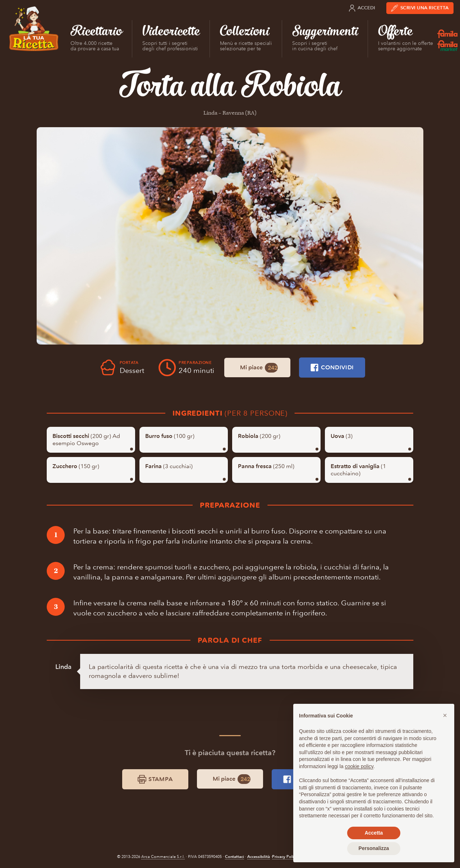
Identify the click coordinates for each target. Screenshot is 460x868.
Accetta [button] (374, 833)
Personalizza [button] (374, 848)
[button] (445, 715)
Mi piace (259, 368)
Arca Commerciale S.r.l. (163, 857)
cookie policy (359, 766)
